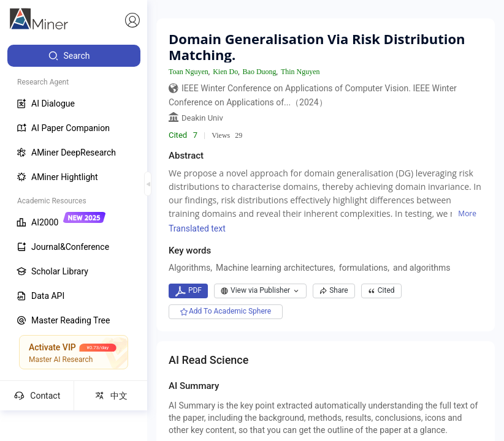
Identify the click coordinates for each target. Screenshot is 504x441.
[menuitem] (74, 56)
